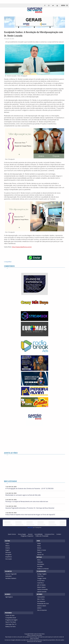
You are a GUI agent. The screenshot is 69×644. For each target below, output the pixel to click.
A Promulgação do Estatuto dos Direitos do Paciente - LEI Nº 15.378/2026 (29, 488)
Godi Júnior (9, 576)
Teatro (7, 543)
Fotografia (8, 555)
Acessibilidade (39, 534)
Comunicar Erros (49, 534)
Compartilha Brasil (11, 618)
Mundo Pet (40, 555)
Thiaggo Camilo (42, 578)
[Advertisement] (35, 439)
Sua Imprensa (41, 601)
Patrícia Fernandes (42, 589)
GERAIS (39, 608)
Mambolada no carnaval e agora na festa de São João (23, 495)
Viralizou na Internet (43, 569)
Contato (59, 534)
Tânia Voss (40, 576)
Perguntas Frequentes (27, 536)
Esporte (39, 552)
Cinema (8, 548)
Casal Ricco (40, 583)
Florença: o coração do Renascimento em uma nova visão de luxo (27, 501)
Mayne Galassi (41, 587)
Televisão (40, 562)
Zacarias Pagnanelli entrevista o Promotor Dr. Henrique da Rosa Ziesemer (30, 508)
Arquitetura (9, 557)
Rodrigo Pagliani (42, 574)
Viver (38, 541)
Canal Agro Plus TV (11, 624)
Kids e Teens (41, 599)
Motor (39, 560)
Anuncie (30, 534)
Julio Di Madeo (41, 585)
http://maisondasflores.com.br (22, 247)
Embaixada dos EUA (43, 604)
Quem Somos (12, 534)
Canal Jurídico (41, 597)
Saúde (39, 543)
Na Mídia (40, 566)
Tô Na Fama (41, 581)
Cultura (7, 541)
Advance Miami (42, 606)
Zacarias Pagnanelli (11, 574)
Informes (40, 594)
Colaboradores (41, 571)
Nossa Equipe (22, 534)
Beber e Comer (42, 550)
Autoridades (41, 564)
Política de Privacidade (42, 536)
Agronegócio (9, 597)
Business (8, 594)
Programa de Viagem (11, 620)
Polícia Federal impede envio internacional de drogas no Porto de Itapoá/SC (30, 515)
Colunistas (8, 571)
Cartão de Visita (10, 615)
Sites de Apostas (42, 610)
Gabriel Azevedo (42, 592)
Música (7, 546)
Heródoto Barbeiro (11, 578)
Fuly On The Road (11, 622)
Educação (8, 552)
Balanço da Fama (10, 626)
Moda (39, 546)
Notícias (39, 557)
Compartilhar (8, 262)
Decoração (9, 559)
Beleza (39, 548)
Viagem (8, 550)
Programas (8, 613)
